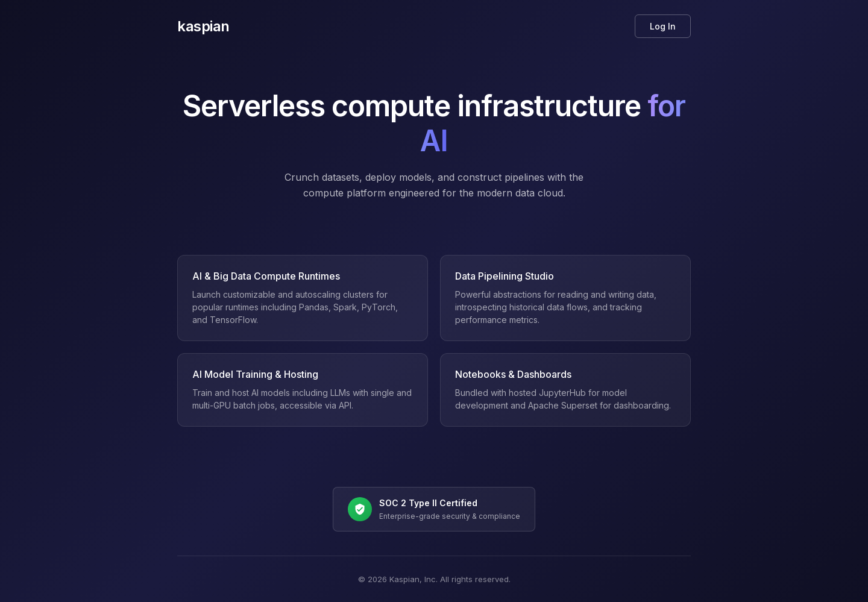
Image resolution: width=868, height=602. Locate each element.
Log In (663, 26)
